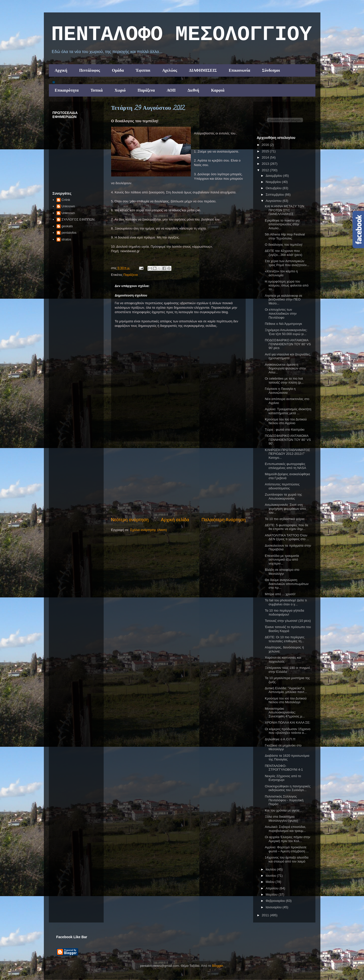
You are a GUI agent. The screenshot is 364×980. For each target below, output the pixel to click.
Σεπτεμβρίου (275, 195)
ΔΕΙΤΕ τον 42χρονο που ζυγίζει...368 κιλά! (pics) (284, 253)
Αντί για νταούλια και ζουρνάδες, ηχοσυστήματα (288, 356)
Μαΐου (270, 882)
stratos (66, 239)
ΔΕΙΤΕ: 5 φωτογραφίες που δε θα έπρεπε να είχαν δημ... (287, 527)
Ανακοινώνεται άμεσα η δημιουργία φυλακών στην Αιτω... (285, 368)
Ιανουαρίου (274, 907)
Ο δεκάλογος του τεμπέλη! (284, 245)
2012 (266, 170)
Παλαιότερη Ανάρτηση (224, 520)
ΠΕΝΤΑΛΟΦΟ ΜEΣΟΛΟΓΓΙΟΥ (182, 35)
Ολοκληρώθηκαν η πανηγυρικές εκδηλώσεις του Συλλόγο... (288, 788)
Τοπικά (97, 90)
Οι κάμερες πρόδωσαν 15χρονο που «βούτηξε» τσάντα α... (288, 731)
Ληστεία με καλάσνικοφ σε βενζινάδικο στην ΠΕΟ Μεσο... (284, 299)
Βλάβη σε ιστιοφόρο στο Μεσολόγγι (282, 572)
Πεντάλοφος (90, 70)
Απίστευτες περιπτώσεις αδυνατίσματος (282, 486)
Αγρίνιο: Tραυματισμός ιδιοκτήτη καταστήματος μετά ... (288, 411)
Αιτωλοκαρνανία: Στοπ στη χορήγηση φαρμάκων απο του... (285, 509)
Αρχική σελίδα (175, 520)
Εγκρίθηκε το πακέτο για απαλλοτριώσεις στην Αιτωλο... (282, 224)
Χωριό (120, 90)
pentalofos (69, 233)
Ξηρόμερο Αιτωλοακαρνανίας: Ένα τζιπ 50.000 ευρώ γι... (286, 332)
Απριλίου (272, 888)
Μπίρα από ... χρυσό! (280, 594)
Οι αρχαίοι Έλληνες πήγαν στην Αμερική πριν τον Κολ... (288, 839)
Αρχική (61, 70)
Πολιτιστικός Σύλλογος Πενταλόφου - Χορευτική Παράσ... (284, 800)
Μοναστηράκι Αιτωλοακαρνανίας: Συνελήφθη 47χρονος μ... (285, 712)
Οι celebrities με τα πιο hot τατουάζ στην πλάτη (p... (284, 380)
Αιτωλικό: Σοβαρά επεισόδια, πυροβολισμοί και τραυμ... (285, 829)
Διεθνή (193, 90)
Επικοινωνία (239, 70)
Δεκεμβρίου (274, 176)
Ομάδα (118, 70)
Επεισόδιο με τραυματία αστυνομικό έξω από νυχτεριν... (282, 560)
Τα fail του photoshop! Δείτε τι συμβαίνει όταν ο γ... (286, 602)
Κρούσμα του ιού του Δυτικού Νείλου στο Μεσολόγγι (286, 700)
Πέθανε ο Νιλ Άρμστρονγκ (283, 324)
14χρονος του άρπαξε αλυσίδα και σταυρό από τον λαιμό (287, 859)
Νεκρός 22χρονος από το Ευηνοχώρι (283, 778)
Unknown (68, 206)
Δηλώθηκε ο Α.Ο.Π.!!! (280, 739)
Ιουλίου (271, 869)
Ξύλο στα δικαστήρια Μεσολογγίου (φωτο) (281, 819)
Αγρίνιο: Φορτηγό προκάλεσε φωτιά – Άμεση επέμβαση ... (287, 849)
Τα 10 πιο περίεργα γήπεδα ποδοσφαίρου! (285, 612)
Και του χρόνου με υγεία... (283, 810)
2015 (266, 151)
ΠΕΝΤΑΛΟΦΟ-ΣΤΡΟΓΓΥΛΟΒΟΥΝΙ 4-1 (284, 768)
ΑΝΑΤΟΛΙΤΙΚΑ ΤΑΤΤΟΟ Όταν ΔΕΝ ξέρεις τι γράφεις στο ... (287, 537)
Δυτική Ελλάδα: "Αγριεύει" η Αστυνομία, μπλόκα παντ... (286, 690)
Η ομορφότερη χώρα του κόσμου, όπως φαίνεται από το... (287, 285)
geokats (67, 226)
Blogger (218, 966)
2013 (266, 164)
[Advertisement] (178, 479)
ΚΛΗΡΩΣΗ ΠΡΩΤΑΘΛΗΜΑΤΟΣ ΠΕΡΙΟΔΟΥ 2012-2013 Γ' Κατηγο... (288, 454)
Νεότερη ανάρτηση (130, 520)
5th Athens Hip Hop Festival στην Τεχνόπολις (285, 236)
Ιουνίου (271, 876)
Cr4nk (66, 200)
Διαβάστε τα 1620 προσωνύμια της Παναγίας (287, 758)
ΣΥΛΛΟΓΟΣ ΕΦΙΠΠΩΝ (78, 219)
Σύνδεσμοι (271, 70)
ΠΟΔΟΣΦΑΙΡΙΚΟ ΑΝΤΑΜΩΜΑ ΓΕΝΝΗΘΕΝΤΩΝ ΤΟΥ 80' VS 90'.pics (288, 344)
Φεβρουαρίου (276, 901)
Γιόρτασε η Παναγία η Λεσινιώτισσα (280, 391)
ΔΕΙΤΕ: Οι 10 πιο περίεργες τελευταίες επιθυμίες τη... (285, 639)
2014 (266, 157)
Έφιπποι (143, 70)
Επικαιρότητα (67, 90)
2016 (266, 145)
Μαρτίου (272, 894)
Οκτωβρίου (274, 188)
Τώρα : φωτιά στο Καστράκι (285, 430)
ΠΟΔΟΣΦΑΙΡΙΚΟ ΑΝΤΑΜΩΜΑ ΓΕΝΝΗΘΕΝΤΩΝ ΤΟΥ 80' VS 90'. (288, 440)
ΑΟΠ (171, 90)
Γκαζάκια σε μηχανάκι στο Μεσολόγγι (283, 747)
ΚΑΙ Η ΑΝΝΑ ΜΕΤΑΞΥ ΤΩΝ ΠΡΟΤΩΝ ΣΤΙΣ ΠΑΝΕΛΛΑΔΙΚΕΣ (285, 210)
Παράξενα (146, 90)
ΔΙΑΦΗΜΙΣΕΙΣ (203, 70)
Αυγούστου (274, 201)
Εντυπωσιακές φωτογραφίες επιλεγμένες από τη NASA (286, 466)
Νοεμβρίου (274, 182)
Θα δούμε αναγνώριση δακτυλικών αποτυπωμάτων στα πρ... (287, 584)
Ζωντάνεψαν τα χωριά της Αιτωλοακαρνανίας (283, 496)
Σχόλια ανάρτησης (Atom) (148, 530)
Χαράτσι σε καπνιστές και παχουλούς (283, 660)
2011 (266, 915)
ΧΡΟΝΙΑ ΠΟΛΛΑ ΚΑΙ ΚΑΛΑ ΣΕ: (288, 722)
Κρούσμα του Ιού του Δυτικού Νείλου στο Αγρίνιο (286, 421)
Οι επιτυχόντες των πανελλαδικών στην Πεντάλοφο (281, 313)
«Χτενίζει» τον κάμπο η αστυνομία (281, 273)
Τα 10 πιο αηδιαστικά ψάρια (285, 519)
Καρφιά (218, 90)
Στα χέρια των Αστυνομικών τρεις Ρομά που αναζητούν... (287, 263)
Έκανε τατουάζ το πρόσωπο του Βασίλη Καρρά (288, 629)
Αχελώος (170, 70)
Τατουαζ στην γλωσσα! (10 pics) (288, 621)
